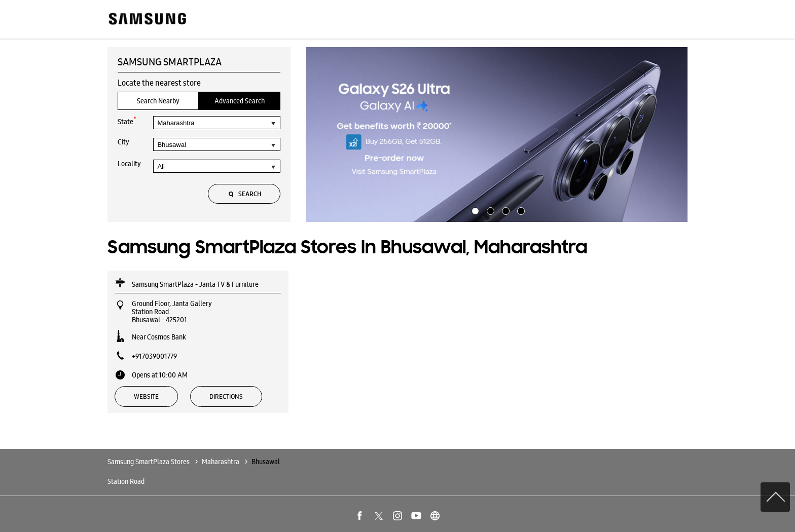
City (123, 142)
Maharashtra (221, 462)
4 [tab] (520, 210)
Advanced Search (240, 101)
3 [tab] (504, 210)
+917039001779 (154, 356)
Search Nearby (158, 101)
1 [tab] (474, 210)
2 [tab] (489, 210)
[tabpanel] (497, 135)
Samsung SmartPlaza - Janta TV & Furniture (195, 284)
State (127, 121)
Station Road (126, 481)
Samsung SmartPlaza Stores (149, 462)
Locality (129, 164)
